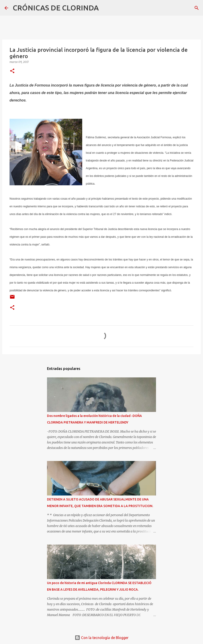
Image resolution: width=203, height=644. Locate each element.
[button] (12, 71)
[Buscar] (105, 8)
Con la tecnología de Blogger (102, 638)
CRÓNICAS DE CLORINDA (56, 8)
